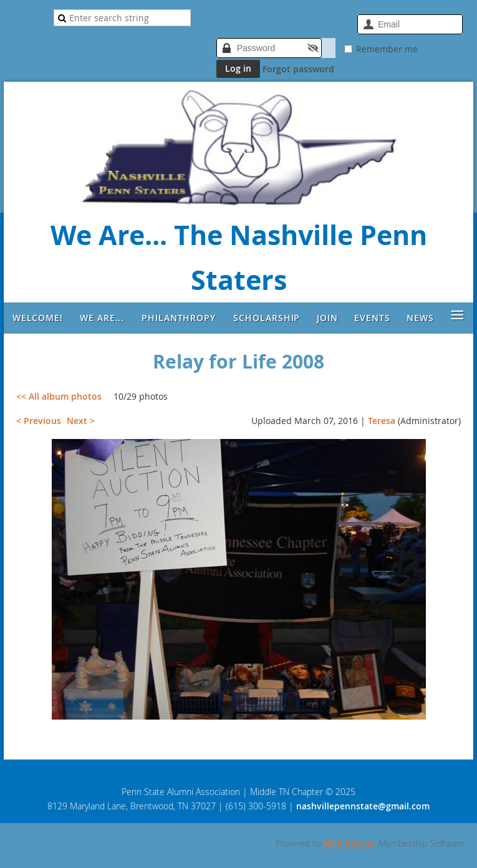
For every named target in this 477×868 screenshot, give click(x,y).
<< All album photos (59, 396)
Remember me (387, 49)
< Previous (39, 421)
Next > (81, 421)
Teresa (382, 421)
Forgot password (298, 69)
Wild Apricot (350, 843)
